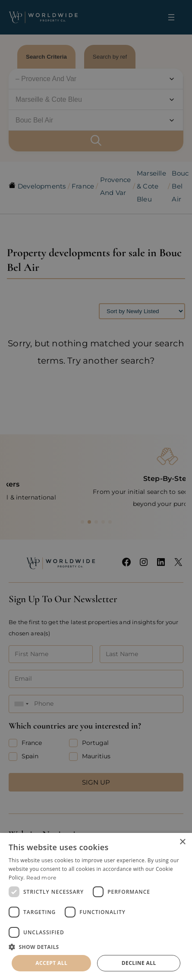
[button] (96, 947)
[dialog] (96, 906)
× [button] (182, 842)
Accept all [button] (51, 963)
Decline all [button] (139, 963)
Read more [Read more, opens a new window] (41, 878)
